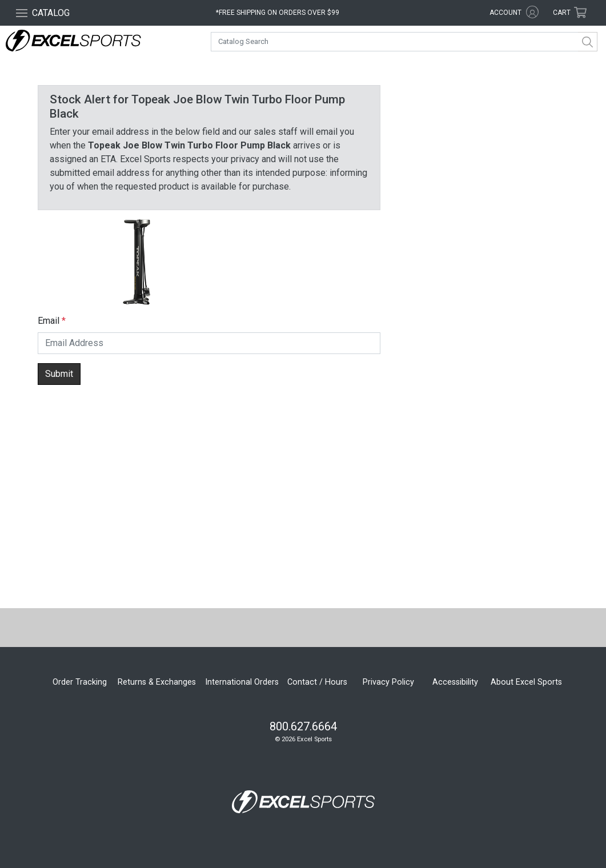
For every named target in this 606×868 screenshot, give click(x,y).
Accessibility (455, 682)
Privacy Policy (388, 682)
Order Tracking (80, 682)
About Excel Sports (526, 682)
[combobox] (404, 42)
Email (49, 321)
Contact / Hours (317, 682)
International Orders (242, 682)
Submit (59, 374)
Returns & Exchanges (157, 682)
